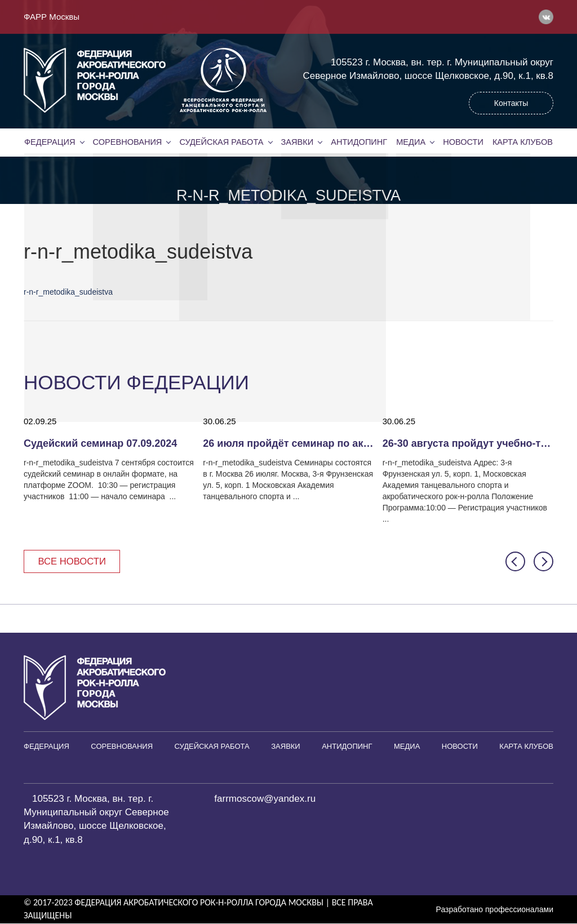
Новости (463, 142)
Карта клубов (523, 142)
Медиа (411, 142)
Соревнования (127, 142)
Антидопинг (359, 142)
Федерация (50, 142)
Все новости (73, 561)
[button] (515, 561)
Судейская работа (222, 142)
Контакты (511, 103)
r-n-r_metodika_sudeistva (68, 292)
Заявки (297, 142)
